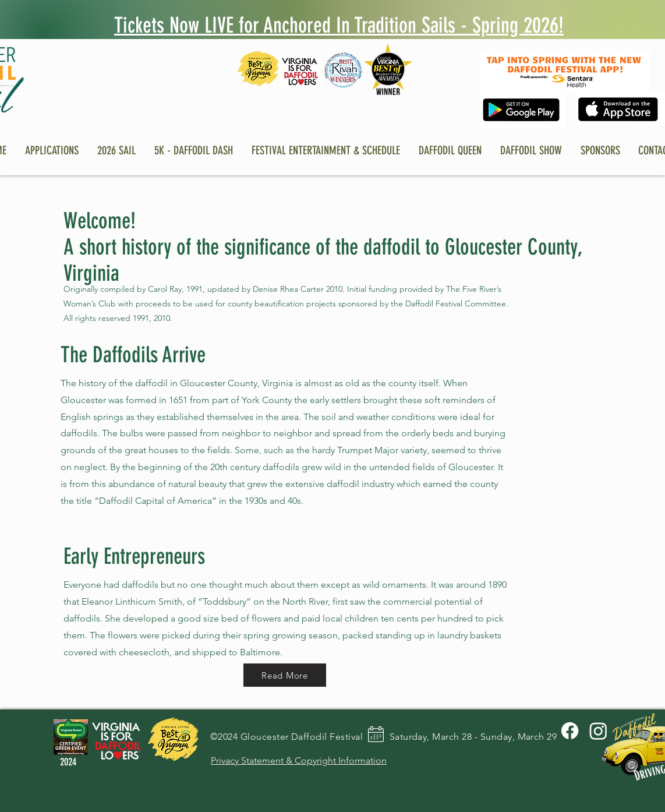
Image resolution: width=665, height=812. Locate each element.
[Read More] (285, 675)
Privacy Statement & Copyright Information (299, 760)
